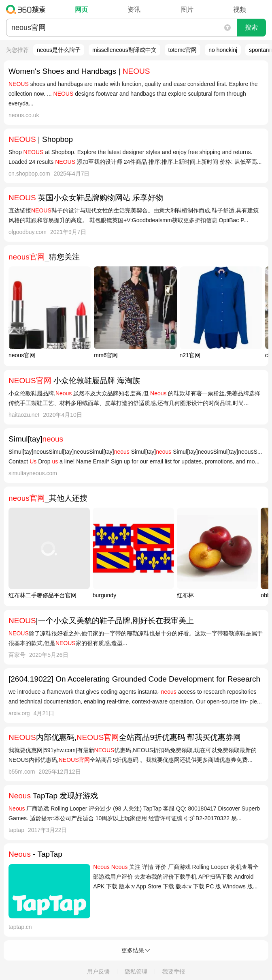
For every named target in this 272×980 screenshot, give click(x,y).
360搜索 (28, 9)
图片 (187, 10)
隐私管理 (136, 971)
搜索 (251, 27)
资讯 (134, 10)
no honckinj (223, 50)
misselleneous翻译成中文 (124, 50)
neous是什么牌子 (59, 50)
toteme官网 (183, 50)
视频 (240, 10)
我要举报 (174, 971)
